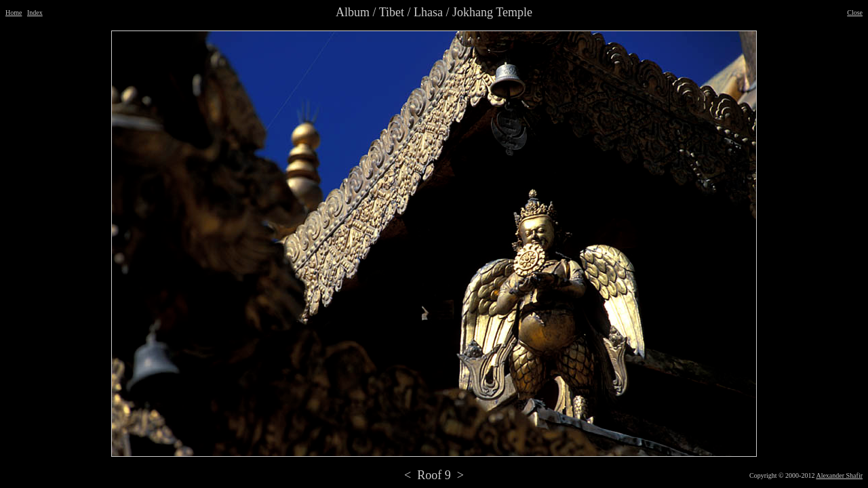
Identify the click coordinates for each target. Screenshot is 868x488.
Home (14, 13)
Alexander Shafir (839, 475)
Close (855, 13)
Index (35, 13)
